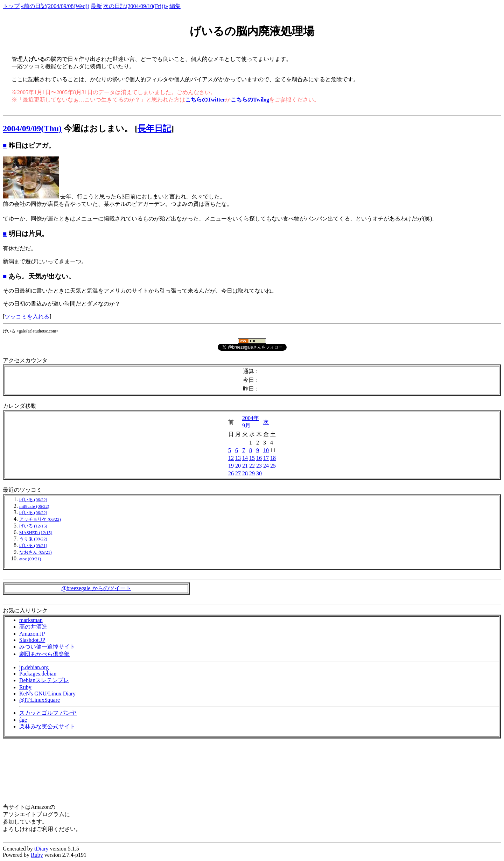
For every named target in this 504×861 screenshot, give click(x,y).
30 (259, 473)
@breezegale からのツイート (96, 588)
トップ (11, 6)
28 (245, 473)
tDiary (41, 849)
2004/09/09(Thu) (32, 128)
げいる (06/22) (33, 500)
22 (252, 466)
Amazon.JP (32, 634)
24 (266, 466)
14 (245, 458)
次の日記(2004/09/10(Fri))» (136, 6)
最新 (96, 6)
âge (23, 720)
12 (231, 458)
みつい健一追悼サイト (47, 647)
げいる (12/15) (33, 526)
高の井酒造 (33, 627)
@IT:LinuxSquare (40, 700)
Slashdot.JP (32, 640)
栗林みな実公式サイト (47, 726)
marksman (31, 620)
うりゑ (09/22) (33, 539)
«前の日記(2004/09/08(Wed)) (55, 6)
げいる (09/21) (33, 546)
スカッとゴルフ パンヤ (48, 713)
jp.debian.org (34, 667)
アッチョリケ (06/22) (40, 519)
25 (273, 466)
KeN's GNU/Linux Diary (47, 694)
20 (238, 466)
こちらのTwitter (205, 100)
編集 (175, 6)
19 (231, 466)
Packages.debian (38, 674)
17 (266, 458)
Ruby (25, 687)
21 (245, 466)
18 (273, 458)
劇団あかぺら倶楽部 (44, 654)
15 (252, 458)
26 (231, 473)
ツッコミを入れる (27, 317)
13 (238, 458)
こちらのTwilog (250, 100)
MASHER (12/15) (36, 533)
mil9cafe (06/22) (34, 506)
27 (238, 473)
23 (259, 466)
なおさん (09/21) (36, 552)
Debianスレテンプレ (44, 680)
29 (252, 473)
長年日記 (154, 128)
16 (259, 458)
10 (266, 450)
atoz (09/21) (30, 559)
